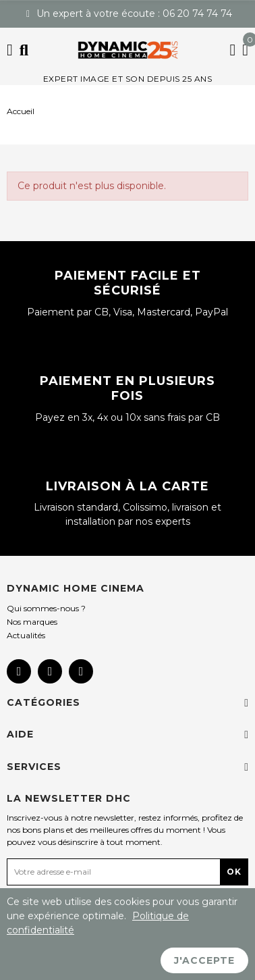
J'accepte (204, 960)
